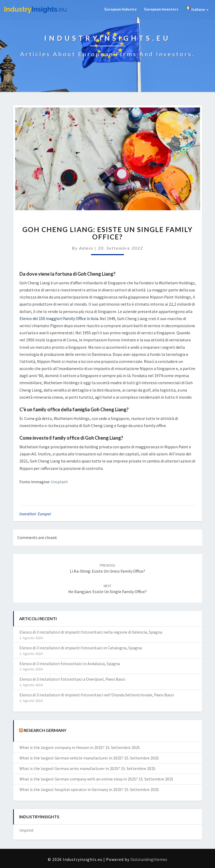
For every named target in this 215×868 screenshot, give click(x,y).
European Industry (120, 9)
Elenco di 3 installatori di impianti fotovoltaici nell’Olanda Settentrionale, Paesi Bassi (97, 695)
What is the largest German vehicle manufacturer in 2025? (71, 758)
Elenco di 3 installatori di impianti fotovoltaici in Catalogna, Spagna (81, 648)
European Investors (161, 9)
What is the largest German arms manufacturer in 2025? (70, 768)
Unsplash (59, 482)
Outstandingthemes (149, 859)
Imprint (27, 830)
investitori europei (35, 514)
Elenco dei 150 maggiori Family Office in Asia (59, 319)
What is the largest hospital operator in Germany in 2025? (71, 789)
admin (86, 248)
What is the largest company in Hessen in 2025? (62, 747)
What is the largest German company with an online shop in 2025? (79, 779)
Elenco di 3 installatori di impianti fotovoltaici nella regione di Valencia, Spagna (91, 632)
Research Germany (45, 730)
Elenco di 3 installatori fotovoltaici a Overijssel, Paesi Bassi (72, 679)
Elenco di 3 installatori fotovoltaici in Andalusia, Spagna (70, 664)
